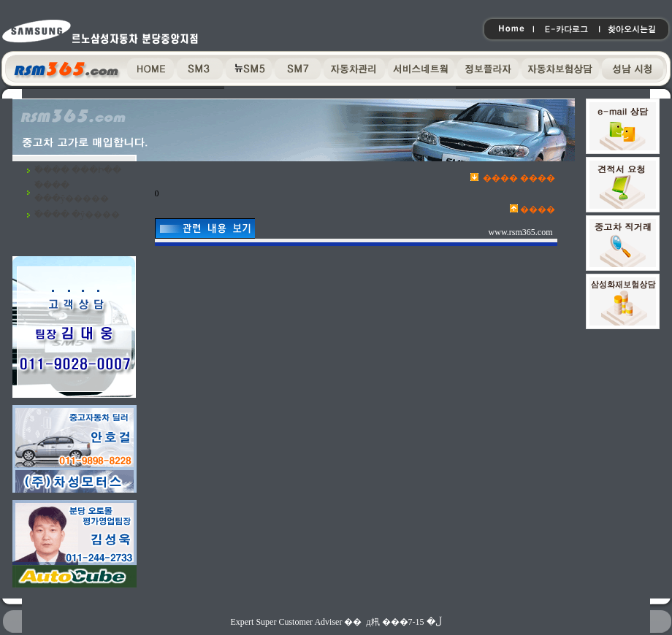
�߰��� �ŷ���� (77, 215)
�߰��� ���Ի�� (78, 170)
